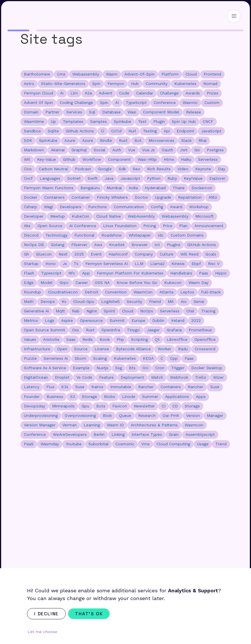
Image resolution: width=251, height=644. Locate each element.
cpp (174, 358)
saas (71, 339)
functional (84, 235)
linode (129, 397)
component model (161, 112)
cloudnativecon (63, 292)
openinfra (111, 330)
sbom (80, 358)
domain (31, 112)
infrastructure (37, 349)
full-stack (211, 292)
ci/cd (116, 131)
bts (132, 368)
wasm (112, 74)
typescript (51, 273)
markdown (34, 150)
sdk (122, 169)
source (81, 349)
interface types (147, 434)
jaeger (153, 330)
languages (50, 178)
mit (171, 301)
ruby (172, 178)
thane (179, 188)
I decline (46, 614)
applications (177, 397)
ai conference (83, 226)
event (96, 254)
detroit (91, 292)
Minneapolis (63, 406)
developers (71, 207)
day (222, 169)
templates (73, 121)
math (29, 301)
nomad (210, 84)
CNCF (208, 121)
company (144, 254)
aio (184, 301)
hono (51, 264)
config (157, 207)
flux (50, 387)
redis (88, 339)
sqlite (53, 131)
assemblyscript (200, 434)
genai (199, 301)
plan (183, 226)
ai (62, 93)
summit (117, 320)
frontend (212, 74)
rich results (159, 169)
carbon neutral (53, 169)
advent (106, 93)
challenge (169, 93)
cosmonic (125, 444)
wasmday (50, 444)
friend (155, 301)
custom (212, 103)
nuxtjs (102, 368)
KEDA (148, 358)
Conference (35, 434)
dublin (158, 320)
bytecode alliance (133, 349)
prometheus (200, 330)
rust (123, 140)
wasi (132, 112)
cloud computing (173, 444)
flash (29, 273)
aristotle (51, 339)
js (65, 264)
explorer (217, 178)
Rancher (146, 387)
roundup (32, 292)
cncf (28, 178)
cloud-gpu (84, 301)
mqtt (60, 311)
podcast (83, 169)
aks (27, 226)
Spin (104, 103)
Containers (171, 387)
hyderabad (155, 188)
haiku (186, 159)
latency (32, 387)
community (157, 84)
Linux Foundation (120, 226)
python (154, 178)
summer (150, 397)
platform (170, 74)
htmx (169, 159)
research (147, 415)
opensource (91, 320)
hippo (221, 273)
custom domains (187, 235)
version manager (40, 425)
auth (117, 150)
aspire (67, 320)
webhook (179, 377)
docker (31, 197)
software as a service (45, 368)
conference (165, 103)
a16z (213, 197)
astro (29, 84)
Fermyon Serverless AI (107, 264)
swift (93, 178)
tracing (208, 311)
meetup (58, 216)
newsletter (144, 406)
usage (203, 444)
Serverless (170, 311)
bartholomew (37, 74)
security (134, 301)
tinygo (133, 330)
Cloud (128, 311)
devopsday (34, 406)
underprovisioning (41, 415)
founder (32, 397)
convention (116, 292)
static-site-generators (63, 84)
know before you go (137, 283)
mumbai (114, 188)
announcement (209, 226)
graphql (79, 150)
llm (74, 93)
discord (31, 235)
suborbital (99, 444)
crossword (205, 349)
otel (190, 311)
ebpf (196, 264)
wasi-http (147, 159)
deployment (132, 377)
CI (164, 406)
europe (138, 320)
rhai (202, 140)
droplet (62, 377)
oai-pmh (171, 415)
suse (215, 387)
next (63, 254)
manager (215, 415)
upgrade (163, 197)
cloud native (109, 216)
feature (106, 377)
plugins (174, 245)
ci (103, 131)
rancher (196, 387)
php (120, 339)
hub (135, 84)
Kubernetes (125, 358)
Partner (52, 112)
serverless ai (56, 358)
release (194, 112)
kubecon (173, 283)
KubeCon (81, 216)
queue (125, 415)
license (102, 349)
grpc (64, 283)
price (168, 226)
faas (189, 358)
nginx (92, 311)
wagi (48, 207)
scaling (100, 358)
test (142, 121)
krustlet (117, 245)
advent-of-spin (139, 74)
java (109, 178)
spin (96, 84)
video (183, 169)
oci (145, 368)
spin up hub (184, 121)
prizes (213, 93)
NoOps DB (34, 245)
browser (140, 245)
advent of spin (38, 103)
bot (138, 140)
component (119, 159)
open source (50, 226)
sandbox (32, 131)
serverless (208, 159)
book (105, 339)
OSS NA (102, 283)
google (105, 169)
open (62, 349)
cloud (191, 74)
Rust (90, 330)
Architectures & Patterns (154, 425)
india (133, 188)
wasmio (190, 103)
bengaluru (90, 188)
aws (98, 245)
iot (157, 245)
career (82, 283)
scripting (139, 339)
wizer (218, 377)
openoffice (205, 339)
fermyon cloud (38, 93)
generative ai (36, 311)
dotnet (74, 178)
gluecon (44, 254)
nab (76, 311)
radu (183, 349)
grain (174, 434)
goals (211, 254)
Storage (192, 406)
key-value (47, 159)
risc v (214, 264)
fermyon (116, 84)
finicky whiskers (112, 197)
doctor (141, 197)
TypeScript (136, 103)
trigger (178, 368)
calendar (145, 93)
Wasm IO (115, 425)
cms (61, 74)
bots (101, 406)
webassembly (86, 74)
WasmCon (143, 292)
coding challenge (76, 103)
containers (54, 197)
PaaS (29, 444)
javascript (130, 178)
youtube (74, 444)
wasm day (198, 283)
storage (89, 397)
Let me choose (42, 632)
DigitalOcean (36, 377)
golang (58, 245)
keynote (203, 169)
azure (88, 140)
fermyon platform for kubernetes (130, 273)
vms (145, 444)
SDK (28, 140)
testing (150, 131)
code (124, 93)
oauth (167, 150)
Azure (70, 140)
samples (99, 121)
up (53, 121)
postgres (215, 150)
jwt (184, 150)
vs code (84, 377)
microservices (161, 140)
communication (129, 207)
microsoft (204, 216)
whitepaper (140, 235)
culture (167, 254)
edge (29, 283)
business (55, 397)
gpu (85, 406)
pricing (150, 226)
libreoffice (177, 339)
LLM (139, 264)
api (167, 131)
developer (34, 216)
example (81, 368)
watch (157, 377)
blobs (110, 397)
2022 (196, 320)
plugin (159, 121)
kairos (97, 387)
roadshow (112, 235)
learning (92, 425)
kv (64, 301)
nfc (72, 273)
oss (76, 330)
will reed (189, 254)
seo (136, 169)
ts (76, 264)
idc (161, 235)
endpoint (185, 131)
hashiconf (118, 254)
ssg (119, 368)
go (197, 150)
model (47, 283)
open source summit (45, 330)
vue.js (148, 150)
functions (97, 207)
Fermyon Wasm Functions (49, 188)
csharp (30, 207)
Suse (80, 387)
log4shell (110, 301)
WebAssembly (141, 216)
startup (31, 264)
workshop (199, 207)
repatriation (190, 197)
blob (107, 415)
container (81, 197)
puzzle (30, 358)
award (176, 207)
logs (50, 320)
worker (164, 349)
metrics (31, 320)
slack (186, 140)
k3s (65, 387)
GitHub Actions (202, 245)
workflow (92, 159)
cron (160, 368)
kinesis (178, 264)
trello (201, 377)
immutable (121, 387)
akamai (58, 150)
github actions (80, 131)
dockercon (202, 188)
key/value (193, 178)
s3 (73, 397)
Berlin (99, 434)
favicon (120, 406)
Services (74, 112)
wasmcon (194, 425)
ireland (178, 320)
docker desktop (207, 368)
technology (56, 235)
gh (26, 254)
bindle (106, 140)
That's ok (89, 614)
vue (132, 150)
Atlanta (166, 292)
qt (157, 339)
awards (193, 93)
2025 (79, 254)
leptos (187, 292)
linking (118, 434)
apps (201, 397)
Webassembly (175, 216)
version (193, 415)
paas (204, 273)
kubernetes (185, 84)
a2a (88, 93)
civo (28, 169)
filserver (79, 245)
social (100, 150)
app (86, 273)
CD (175, 406)
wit (27, 159)
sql (92, 112)
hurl (132, 131)
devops (48, 301)
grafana (174, 330)
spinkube (122, 121)
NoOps (147, 311)
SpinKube (48, 140)
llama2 (157, 264)
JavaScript (211, 131)
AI (117, 103)
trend (221, 444)
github (69, 159)
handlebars (181, 273)
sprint (109, 311)
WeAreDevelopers (70, 434)
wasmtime (34, 121)
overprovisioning (80, 415)
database (111, 112)
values (30, 339)
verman (69, 425)
